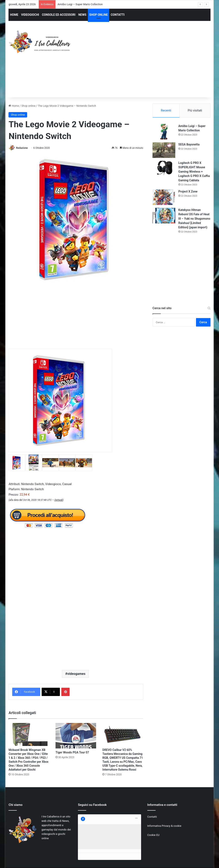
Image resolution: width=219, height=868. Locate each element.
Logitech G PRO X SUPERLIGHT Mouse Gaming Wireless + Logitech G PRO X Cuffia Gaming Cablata (194, 172)
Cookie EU (153, 835)
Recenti (166, 110)
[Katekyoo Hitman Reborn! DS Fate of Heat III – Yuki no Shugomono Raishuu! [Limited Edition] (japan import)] (164, 216)
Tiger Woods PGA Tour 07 (72, 752)
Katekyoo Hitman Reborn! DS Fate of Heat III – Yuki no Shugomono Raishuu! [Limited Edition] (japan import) (194, 219)
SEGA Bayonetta (189, 144)
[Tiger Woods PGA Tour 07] (76, 736)
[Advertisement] (148, 63)
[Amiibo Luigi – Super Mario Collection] (164, 132)
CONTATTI (118, 15)
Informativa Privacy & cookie (164, 826)
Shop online (28, 106)
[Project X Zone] (164, 197)
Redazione (22, 148)
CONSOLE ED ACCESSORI (59, 15)
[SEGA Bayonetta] (164, 150)
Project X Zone (188, 191)
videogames (76, 674)
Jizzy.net (51, 860)
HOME (14, 15)
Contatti (152, 817)
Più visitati (195, 110)
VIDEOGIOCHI (30, 15)
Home (14, 106)
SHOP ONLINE (99, 15)
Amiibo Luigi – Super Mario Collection (80, 4)
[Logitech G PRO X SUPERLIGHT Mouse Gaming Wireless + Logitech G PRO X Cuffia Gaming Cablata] (164, 169)
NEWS (82, 15)
